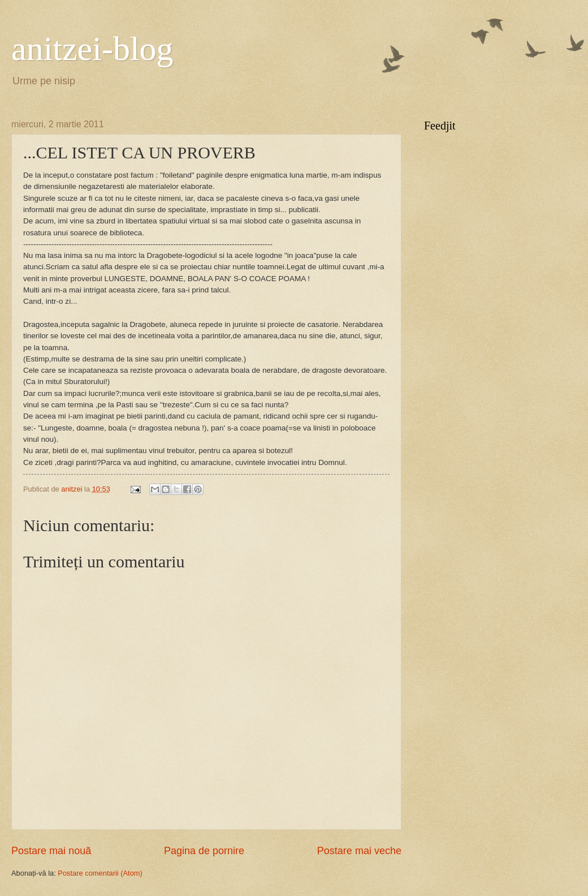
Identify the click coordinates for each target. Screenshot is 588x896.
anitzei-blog (92, 49)
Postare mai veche (359, 851)
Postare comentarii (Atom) (100, 873)
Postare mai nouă (51, 851)
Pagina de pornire (204, 851)
